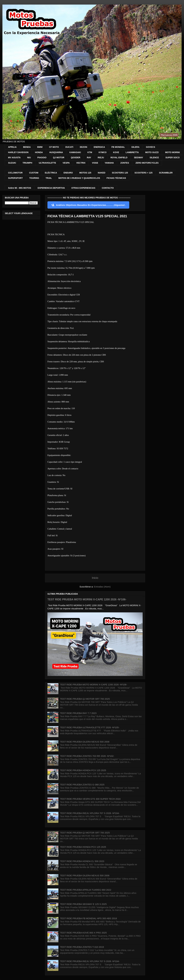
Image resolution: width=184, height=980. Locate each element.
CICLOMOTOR (15, 173)
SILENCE (154, 158)
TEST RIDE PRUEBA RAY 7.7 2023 (78, 713)
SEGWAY (139, 158)
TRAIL (49, 178)
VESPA (66, 163)
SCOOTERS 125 (120, 173)
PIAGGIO (42, 158)
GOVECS (151, 147)
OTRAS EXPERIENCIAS (83, 188)
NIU (29, 158)
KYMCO (102, 152)
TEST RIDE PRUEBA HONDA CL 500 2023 (82, 861)
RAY (89, 158)
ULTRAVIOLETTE (47, 163)
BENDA (27, 147)
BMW (40, 147)
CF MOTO (54, 147)
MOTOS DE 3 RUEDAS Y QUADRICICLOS (79, 178)
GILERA (135, 147)
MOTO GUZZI (152, 152)
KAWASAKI (75, 152)
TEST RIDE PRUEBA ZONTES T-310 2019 (82, 947)
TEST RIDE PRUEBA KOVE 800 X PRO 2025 (83, 933)
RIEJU (101, 158)
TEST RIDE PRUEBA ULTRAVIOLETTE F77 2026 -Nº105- (90, 727)
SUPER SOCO (173, 158)
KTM (90, 152)
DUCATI (69, 147)
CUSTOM (34, 173)
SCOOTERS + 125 (144, 173)
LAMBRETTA (132, 152)
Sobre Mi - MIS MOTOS (20, 188)
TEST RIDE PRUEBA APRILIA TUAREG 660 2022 (86, 890)
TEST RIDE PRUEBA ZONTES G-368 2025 (82, 785)
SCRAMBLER (166, 173)
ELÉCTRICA (51, 173)
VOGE (95, 163)
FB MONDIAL (118, 147)
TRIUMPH (27, 163)
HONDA (39, 152)
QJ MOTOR (59, 158)
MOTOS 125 (85, 173)
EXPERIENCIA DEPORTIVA (51, 188)
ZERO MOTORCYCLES (147, 163)
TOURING (34, 178)
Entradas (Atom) (102, 587)
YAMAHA (109, 163)
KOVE (116, 152)
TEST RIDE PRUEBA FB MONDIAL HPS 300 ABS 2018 (88, 918)
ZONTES (125, 163)
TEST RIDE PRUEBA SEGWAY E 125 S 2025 (83, 904)
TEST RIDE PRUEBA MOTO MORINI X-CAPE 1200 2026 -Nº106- (87, 599)
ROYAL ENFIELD (119, 158)
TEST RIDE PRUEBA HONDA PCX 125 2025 (83, 770)
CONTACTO (108, 188)
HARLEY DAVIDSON (18, 152)
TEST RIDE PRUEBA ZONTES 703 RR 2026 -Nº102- (87, 756)
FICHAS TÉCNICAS (116, 178)
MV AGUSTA (14, 158)
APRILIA (12, 147)
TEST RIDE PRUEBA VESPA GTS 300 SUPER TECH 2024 (90, 799)
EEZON (83, 147)
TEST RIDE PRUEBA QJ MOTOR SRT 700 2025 (85, 699)
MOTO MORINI (172, 152)
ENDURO (68, 173)
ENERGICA (99, 147)
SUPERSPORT (15, 178)
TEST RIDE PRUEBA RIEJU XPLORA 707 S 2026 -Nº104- (90, 813)
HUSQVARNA (56, 152)
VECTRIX (81, 163)
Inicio (95, 578)
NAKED (102, 173)
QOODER (76, 158)
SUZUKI (12, 163)
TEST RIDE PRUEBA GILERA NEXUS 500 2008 (85, 742)
